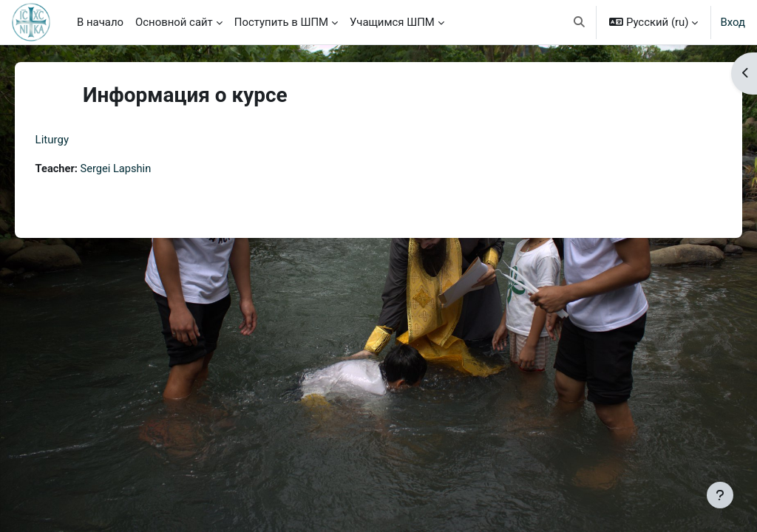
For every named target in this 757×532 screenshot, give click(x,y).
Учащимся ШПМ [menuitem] (392, 22)
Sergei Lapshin (138, 169)
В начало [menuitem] (100, 22)
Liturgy (73, 140)
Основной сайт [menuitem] (174, 22)
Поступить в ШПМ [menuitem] (281, 22)
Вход (733, 22)
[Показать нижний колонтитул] (720, 495)
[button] (580, 22)
